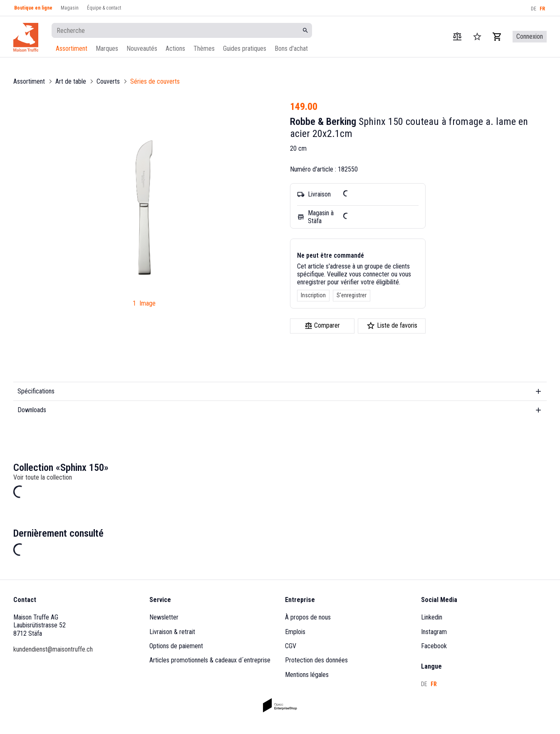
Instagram (434, 632)
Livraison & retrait (172, 632)
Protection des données (316, 660)
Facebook (434, 646)
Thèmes (204, 49)
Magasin (70, 8)
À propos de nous (308, 617)
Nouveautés (142, 49)
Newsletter (164, 617)
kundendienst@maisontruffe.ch (53, 649)
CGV (291, 646)
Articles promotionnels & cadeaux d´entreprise (210, 660)
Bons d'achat (291, 49)
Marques (107, 49)
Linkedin (432, 617)
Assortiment (72, 49)
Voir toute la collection (43, 477)
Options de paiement (176, 646)
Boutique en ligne (33, 8)
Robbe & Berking (323, 122)
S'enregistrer (352, 295)
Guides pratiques (245, 49)
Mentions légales (307, 675)
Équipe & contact (104, 8)
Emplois (295, 632)
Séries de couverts (155, 81)
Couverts (108, 81)
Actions (175, 49)
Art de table (71, 81)
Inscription (313, 295)
